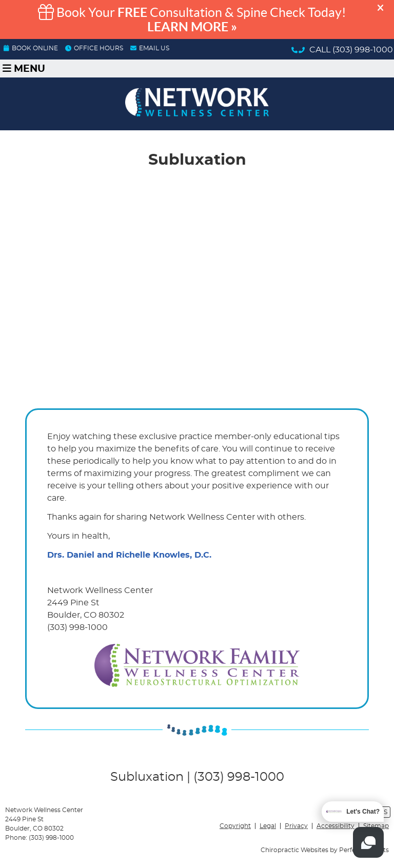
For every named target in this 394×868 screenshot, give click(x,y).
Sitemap (376, 826)
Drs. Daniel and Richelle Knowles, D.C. (129, 555)
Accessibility (336, 826)
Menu (24, 68)
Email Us (150, 48)
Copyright (235, 826)
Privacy (296, 826)
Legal (268, 826)
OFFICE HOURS (94, 48)
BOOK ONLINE (31, 48)
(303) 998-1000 (363, 50)
